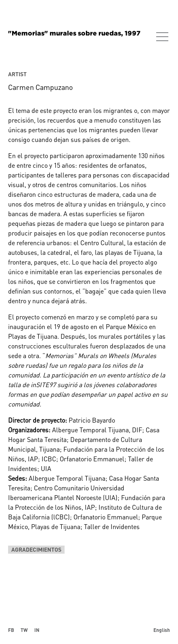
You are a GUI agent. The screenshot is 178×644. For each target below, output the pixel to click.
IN (37, 630)
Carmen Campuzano (41, 87)
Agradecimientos (36, 549)
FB (11, 630)
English (162, 630)
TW (24, 630)
